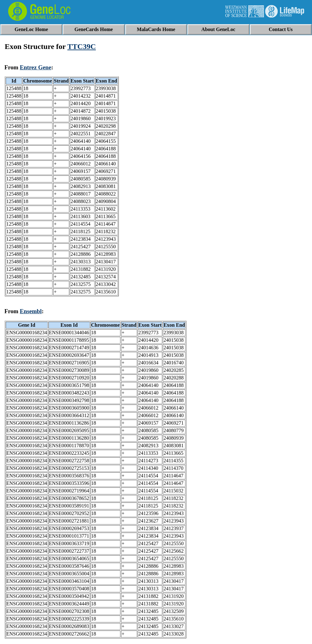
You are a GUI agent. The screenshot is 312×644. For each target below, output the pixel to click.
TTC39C (82, 46)
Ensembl (31, 311)
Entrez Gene (36, 67)
